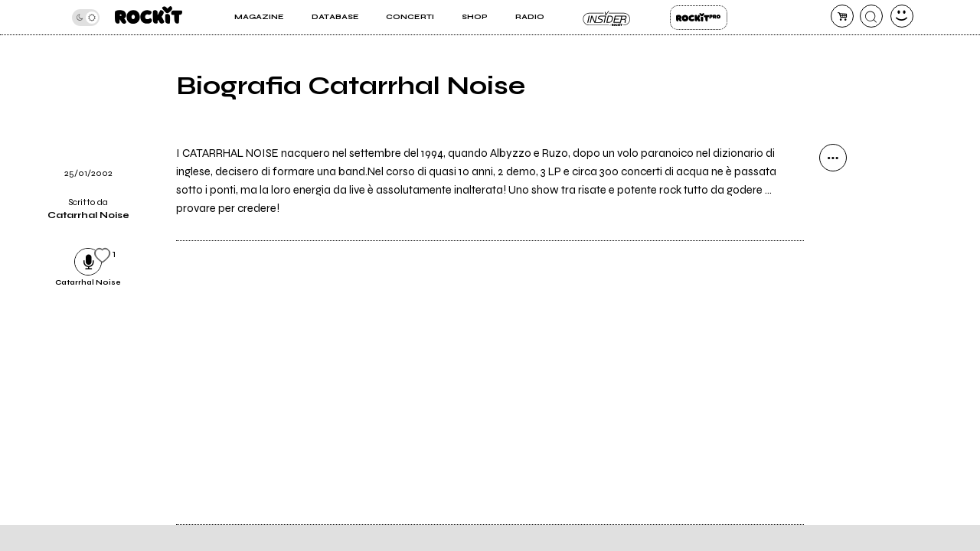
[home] (149, 17)
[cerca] (871, 16)
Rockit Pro (699, 18)
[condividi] (833, 158)
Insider (607, 18)
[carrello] (842, 16)
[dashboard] (902, 16)
